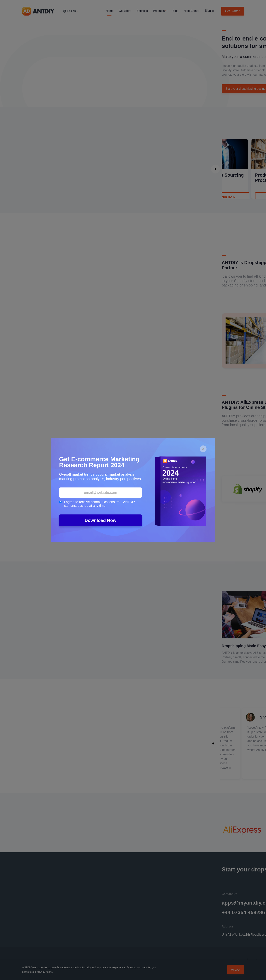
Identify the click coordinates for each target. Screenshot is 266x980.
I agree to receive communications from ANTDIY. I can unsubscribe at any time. (98, 504)
